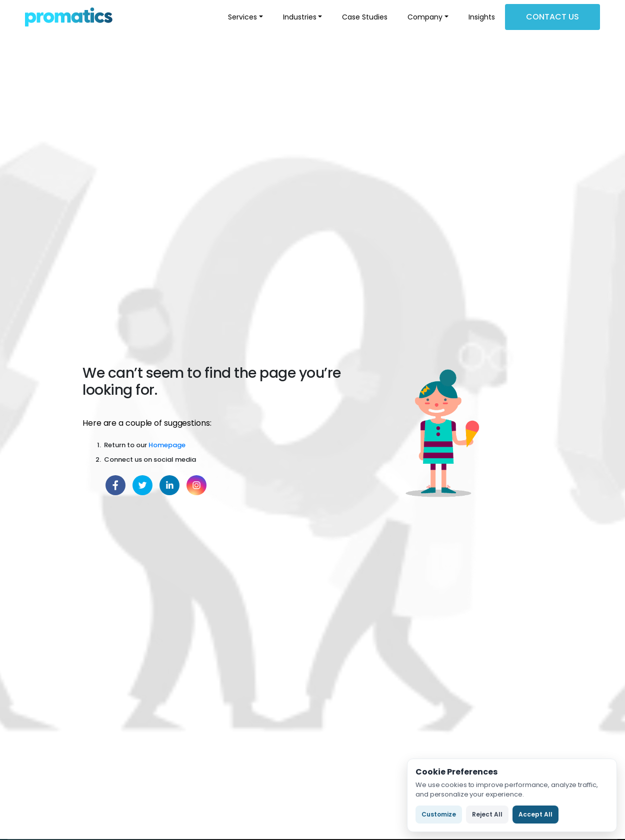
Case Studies (365, 17)
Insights (482, 17)
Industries (300, 17)
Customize (439, 814)
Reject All (487, 814)
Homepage (167, 445)
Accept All (535, 814)
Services (242, 17)
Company (425, 17)
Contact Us (552, 17)
